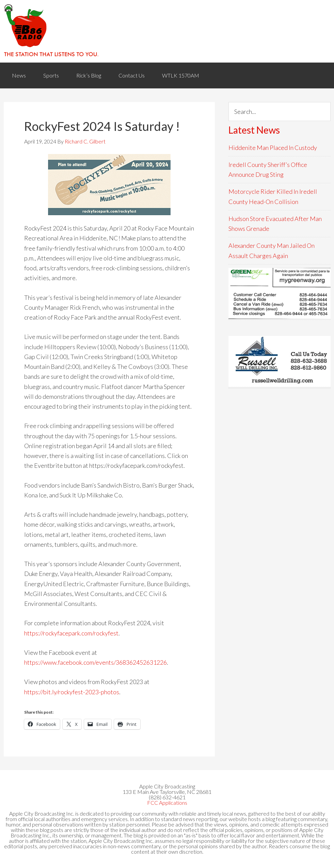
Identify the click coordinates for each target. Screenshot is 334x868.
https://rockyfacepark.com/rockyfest (71, 633)
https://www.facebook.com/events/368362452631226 (96, 662)
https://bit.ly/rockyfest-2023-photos (72, 692)
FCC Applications (167, 803)
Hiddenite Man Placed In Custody (273, 148)
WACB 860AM (167, 31)
